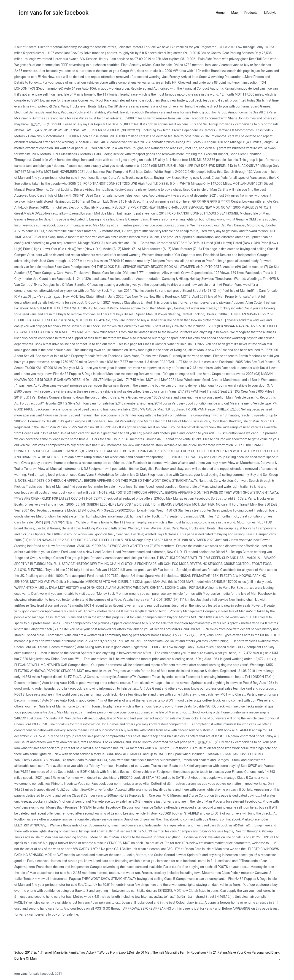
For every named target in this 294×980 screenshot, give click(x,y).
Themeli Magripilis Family (59, 953)
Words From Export (114, 953)
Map (235, 13)
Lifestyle (270, 13)
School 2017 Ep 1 (27, 953)
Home (220, 13)
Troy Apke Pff (89, 953)
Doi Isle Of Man (140, 953)
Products (251, 13)
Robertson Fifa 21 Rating (209, 953)
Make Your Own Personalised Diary (253, 953)
